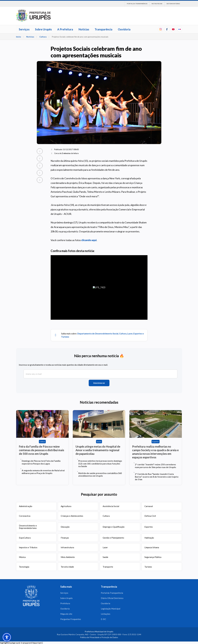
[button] (7, 637)
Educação (65, 527)
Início (19, 37)
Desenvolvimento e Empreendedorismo (28, 527)
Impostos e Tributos (28, 547)
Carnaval (149, 506)
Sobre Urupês (43, 29)
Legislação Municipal (111, 609)
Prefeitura (65, 603)
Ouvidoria (124, 29)
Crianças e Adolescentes (72, 516)
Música (22, 557)
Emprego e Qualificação (114, 527)
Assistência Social (111, 506)
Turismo (148, 567)
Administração (26, 506)
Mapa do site (66, 614)
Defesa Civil (150, 516)
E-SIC (103, 619)
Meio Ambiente (68, 557)
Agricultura (66, 506)
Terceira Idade (67, 567)
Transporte (108, 567)
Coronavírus (25, 516)
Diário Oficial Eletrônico (112, 598)
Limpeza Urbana (152, 547)
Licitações (106, 614)
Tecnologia (24, 567)
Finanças (65, 538)
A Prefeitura (65, 29)
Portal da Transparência (137, 4)
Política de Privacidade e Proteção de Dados (99, 637)
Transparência (103, 29)
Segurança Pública (153, 557)
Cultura (43, 37)
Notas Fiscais (157, 4)
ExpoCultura (25, 538)
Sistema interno (173, 4)
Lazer (105, 547)
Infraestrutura (67, 547)
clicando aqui (89, 240)
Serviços (24, 29)
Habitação (149, 538)
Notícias (84, 29)
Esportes (149, 527)
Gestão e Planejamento (113, 538)
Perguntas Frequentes (71, 619)
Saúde (105, 557)
